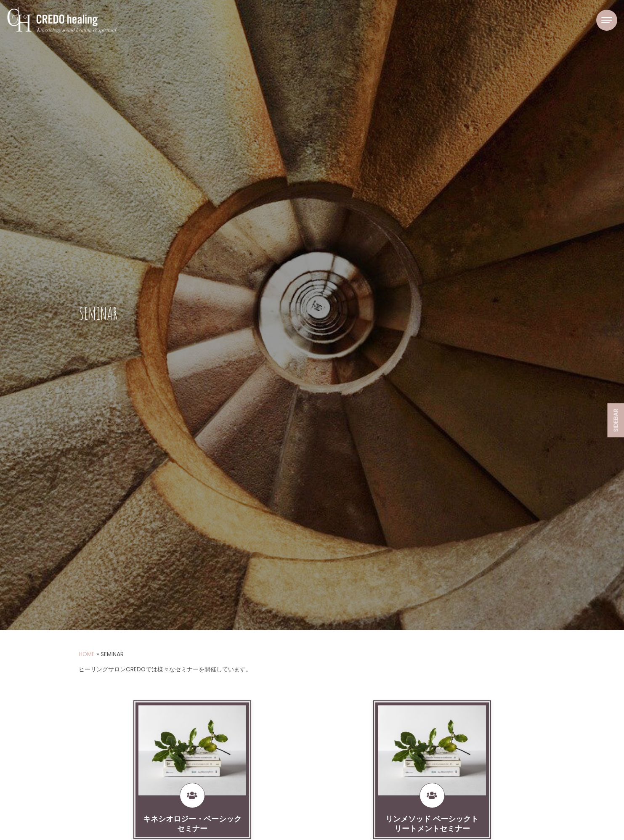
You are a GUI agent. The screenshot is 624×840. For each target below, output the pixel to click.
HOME (87, 654)
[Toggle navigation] (607, 20)
